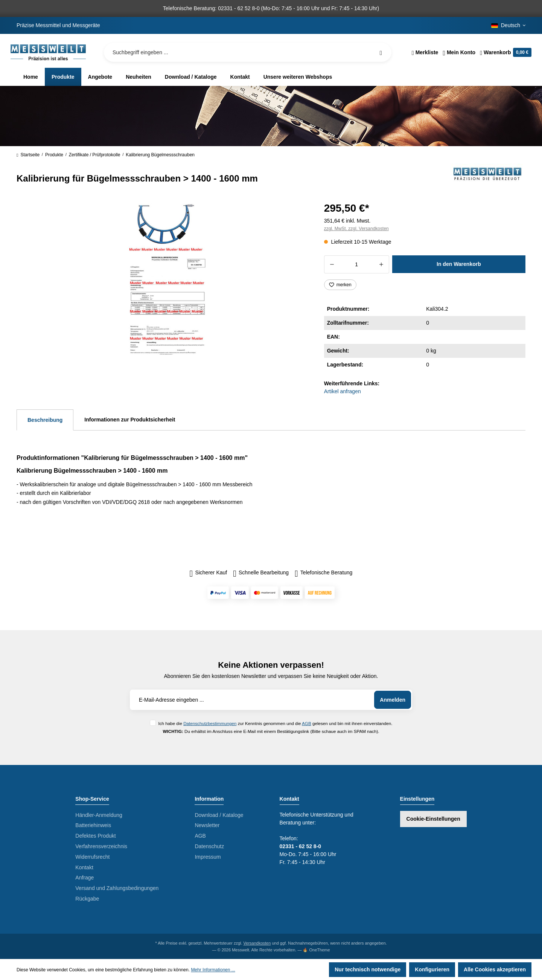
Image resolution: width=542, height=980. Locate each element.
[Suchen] (381, 52)
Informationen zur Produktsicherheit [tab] (130, 420)
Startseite (28, 155)
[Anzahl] (357, 264)
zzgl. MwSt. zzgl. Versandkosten (356, 229)
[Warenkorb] (505, 52)
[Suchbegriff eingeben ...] (248, 52)
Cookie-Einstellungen (433, 819)
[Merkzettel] (425, 52)
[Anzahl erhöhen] (381, 264)
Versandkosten (257, 943)
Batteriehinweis (93, 825)
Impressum (208, 857)
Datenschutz (209, 846)
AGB (307, 723)
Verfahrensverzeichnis (101, 846)
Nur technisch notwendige (368, 969)
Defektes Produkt (95, 836)
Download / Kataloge (219, 815)
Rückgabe (87, 899)
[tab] (45, 420)
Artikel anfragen (343, 391)
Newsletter (207, 825)
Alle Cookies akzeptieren (495, 969)
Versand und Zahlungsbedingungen (117, 888)
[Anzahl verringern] (332, 264)
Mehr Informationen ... (213, 970)
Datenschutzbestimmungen (210, 723)
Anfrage (84, 878)
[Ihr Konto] (459, 52)
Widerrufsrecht (92, 857)
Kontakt (84, 867)
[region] (161, 280)
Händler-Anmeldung (99, 815)
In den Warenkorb (459, 264)
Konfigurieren (432, 969)
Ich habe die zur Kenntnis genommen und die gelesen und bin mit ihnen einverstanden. (275, 723)
